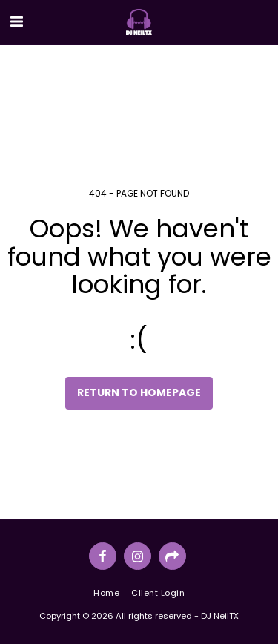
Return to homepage (139, 392)
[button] (16, 22)
